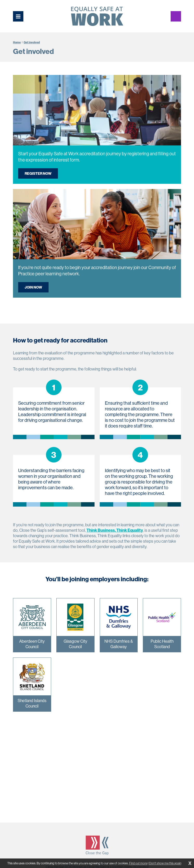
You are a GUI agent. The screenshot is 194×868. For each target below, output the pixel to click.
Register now (38, 173)
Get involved (32, 42)
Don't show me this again (165, 863)
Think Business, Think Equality (115, 530)
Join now (33, 287)
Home (17, 42)
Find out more (138, 863)
